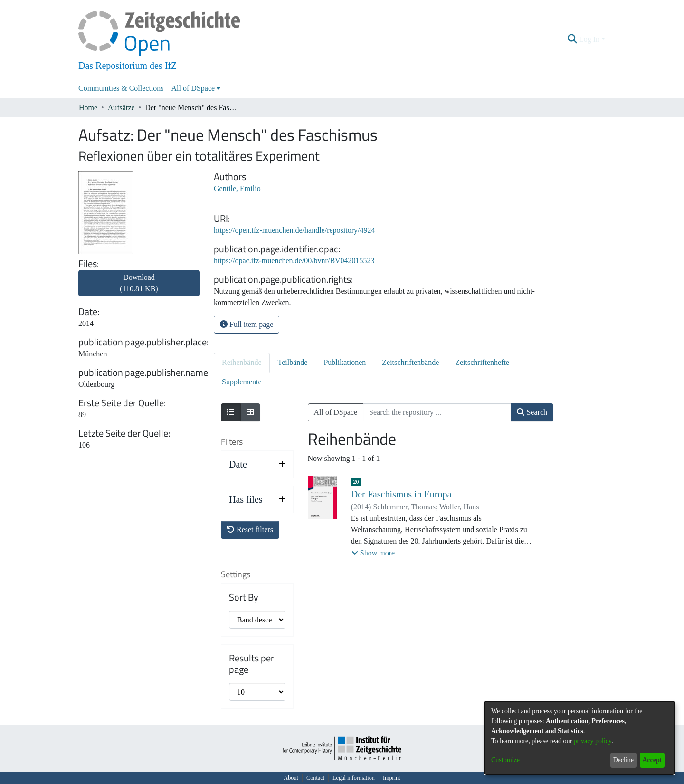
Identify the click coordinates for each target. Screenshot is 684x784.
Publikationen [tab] (345, 362)
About (291, 778)
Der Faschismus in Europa (401, 494)
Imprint (392, 778)
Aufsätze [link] (121, 108)
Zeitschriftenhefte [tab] (482, 362)
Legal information (354, 778)
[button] (573, 39)
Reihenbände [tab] (242, 362)
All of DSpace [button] (193, 88)
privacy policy (593, 741)
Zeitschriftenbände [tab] (410, 362)
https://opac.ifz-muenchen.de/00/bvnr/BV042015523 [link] (294, 261)
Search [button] (532, 412)
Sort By (244, 597)
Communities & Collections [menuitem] (121, 88)
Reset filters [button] (250, 530)
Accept (652, 760)
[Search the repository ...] (437, 412)
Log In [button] (590, 39)
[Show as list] (231, 412)
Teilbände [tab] (293, 362)
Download (139, 283)
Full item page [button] (247, 324)
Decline (623, 760)
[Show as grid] (250, 412)
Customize (505, 760)
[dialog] (579, 738)
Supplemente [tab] (242, 382)
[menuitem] (196, 88)
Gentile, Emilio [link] (237, 188)
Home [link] (88, 108)
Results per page (252, 664)
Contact (315, 778)
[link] (139, 289)
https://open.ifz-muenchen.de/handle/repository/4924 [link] (294, 230)
